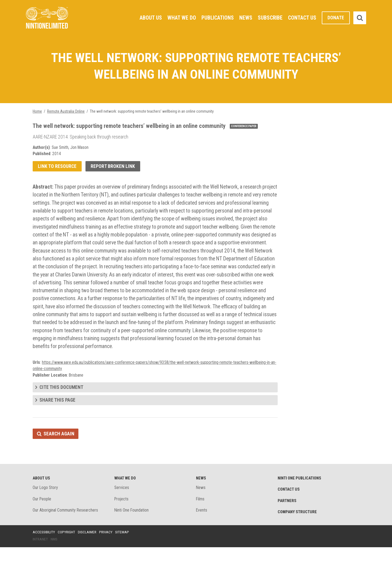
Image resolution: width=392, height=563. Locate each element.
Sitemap (124, 547)
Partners (287, 516)
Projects (122, 514)
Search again (59, 448)
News (246, 18)
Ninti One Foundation (132, 526)
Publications (217, 18)
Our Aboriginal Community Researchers (66, 526)
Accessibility (44, 547)
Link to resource (57, 168)
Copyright (67, 547)
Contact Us (302, 18)
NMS (54, 555)
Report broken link (113, 168)
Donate (336, 18)
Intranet (40, 555)
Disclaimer (88, 547)
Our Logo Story (46, 503)
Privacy (107, 547)
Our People (42, 514)
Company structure (298, 527)
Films (200, 514)
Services (122, 503)
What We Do (181, 18)
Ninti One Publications (300, 493)
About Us (150, 18)
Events (202, 526)
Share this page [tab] (58, 414)
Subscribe (270, 18)
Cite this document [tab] (62, 402)
